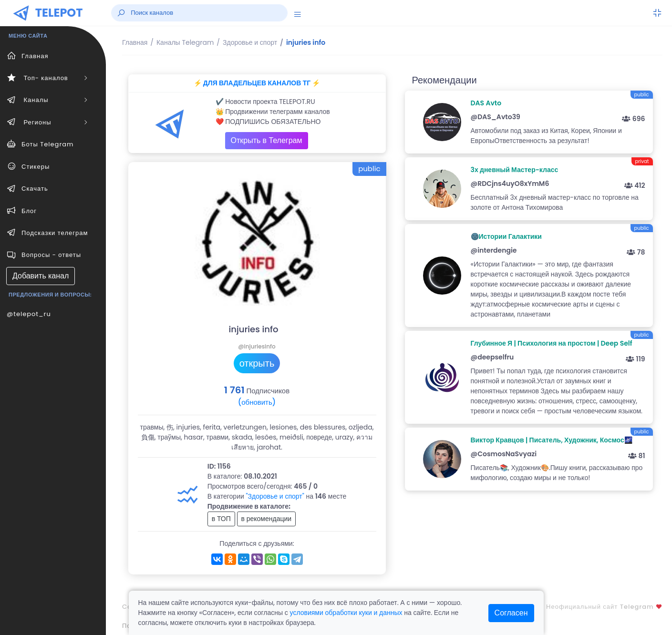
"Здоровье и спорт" (275, 496)
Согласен (511, 613)
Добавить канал (41, 276)
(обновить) (257, 402)
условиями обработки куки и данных (346, 613)
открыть (257, 363)
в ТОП (221, 519)
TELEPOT (59, 13)
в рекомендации (267, 519)
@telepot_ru (29, 314)
